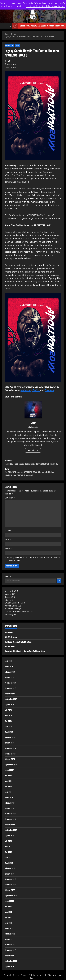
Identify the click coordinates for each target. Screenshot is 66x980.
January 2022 (9, 939)
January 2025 (9, 743)
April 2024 (8, 792)
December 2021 (10, 945)
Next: (33, 472)
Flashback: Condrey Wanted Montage (18, 642)
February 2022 (10, 934)
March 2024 (9, 797)
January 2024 (9, 808)
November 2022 (10, 885)
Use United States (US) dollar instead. (42, 6)
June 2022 (8, 912)
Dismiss (62, 6)
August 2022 (9, 901)
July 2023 (8, 841)
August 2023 (9, 836)
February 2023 (10, 868)
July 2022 (8, 906)
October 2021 (10, 956)
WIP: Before (9, 633)
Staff (8, 61)
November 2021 (10, 950)
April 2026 (8, 661)
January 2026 (10, 677)
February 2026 (10, 672)
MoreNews (53, 975)
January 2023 (9, 874)
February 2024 (10, 803)
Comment (10, 498)
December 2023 (10, 814)
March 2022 (9, 928)
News (17, 45)
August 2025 (9, 705)
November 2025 (10, 688)
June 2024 (8, 781)
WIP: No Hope (10, 646)
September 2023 (11, 830)
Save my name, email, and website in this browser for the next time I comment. (34, 559)
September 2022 (11, 896)
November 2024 (10, 754)
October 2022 (10, 890)
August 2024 (9, 770)
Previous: (33, 462)
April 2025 (8, 726)
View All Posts (33, 450)
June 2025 (8, 715)
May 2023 (8, 852)
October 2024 (10, 759)
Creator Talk (9, 45)
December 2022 (10, 879)
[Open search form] (10, 26)
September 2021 (11, 961)
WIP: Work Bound (11, 637)
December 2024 (10, 748)
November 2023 (10, 819)
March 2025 (9, 732)
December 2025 (10, 683)
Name (8, 530)
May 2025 (8, 721)
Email (8, 540)
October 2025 (10, 694)
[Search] (59, 581)
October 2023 (10, 825)
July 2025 (8, 710)
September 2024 (11, 765)
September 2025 (11, 699)
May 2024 (8, 786)
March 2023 (9, 863)
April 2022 (8, 923)
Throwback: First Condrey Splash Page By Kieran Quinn (25, 651)
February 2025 (10, 737)
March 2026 (9, 666)
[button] (5, 26)
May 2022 (8, 917)
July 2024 (8, 775)
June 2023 (8, 846)
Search (8, 576)
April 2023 (8, 857)
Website (8, 548)
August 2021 (9, 966)
